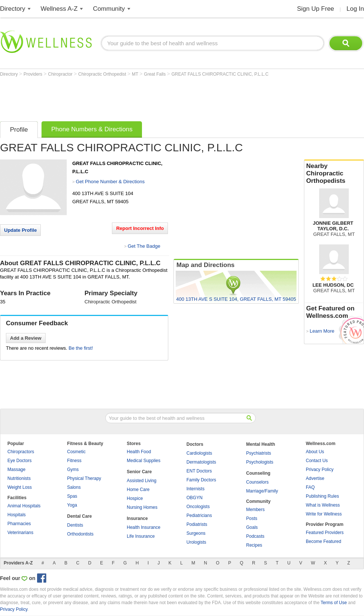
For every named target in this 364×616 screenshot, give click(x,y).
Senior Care (139, 472)
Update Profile (20, 230)
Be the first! (81, 348)
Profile (19, 130)
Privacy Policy (320, 470)
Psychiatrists (259, 453)
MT (136, 74)
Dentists (75, 525)
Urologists (196, 542)
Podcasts (255, 536)
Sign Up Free (315, 9)
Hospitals (16, 515)
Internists (196, 489)
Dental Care (80, 516)
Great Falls (155, 74)
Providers (33, 74)
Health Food (139, 452)
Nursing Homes (142, 507)
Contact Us (317, 461)
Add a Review (26, 338)
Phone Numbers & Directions (92, 129)
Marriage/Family (262, 491)
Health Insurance (144, 527)
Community (109, 9)
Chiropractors (21, 452)
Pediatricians (199, 515)
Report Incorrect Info (140, 228)
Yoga (72, 505)
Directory (13, 9)
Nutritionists (19, 478)
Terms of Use (334, 603)
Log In (355, 9)
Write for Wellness (324, 514)
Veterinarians (20, 533)
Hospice (135, 498)
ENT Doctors (199, 471)
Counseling (258, 473)
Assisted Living (142, 481)
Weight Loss (20, 487)
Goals (252, 527)
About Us (315, 452)
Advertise (315, 478)
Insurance (137, 518)
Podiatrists (197, 524)
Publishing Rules (322, 496)
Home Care (138, 490)
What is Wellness (323, 505)
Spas (72, 496)
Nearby (334, 174)
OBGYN (194, 498)
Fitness (74, 461)
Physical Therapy (84, 478)
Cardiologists (199, 453)
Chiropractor (61, 74)
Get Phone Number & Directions (110, 182)
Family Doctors (201, 480)
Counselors (257, 482)
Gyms (73, 470)
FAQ (310, 487)
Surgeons (196, 533)
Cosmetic (76, 452)
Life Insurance (141, 536)
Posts (252, 518)
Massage (16, 470)
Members (255, 510)
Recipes (254, 545)
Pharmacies (19, 524)
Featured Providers (325, 533)
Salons (74, 487)
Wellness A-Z (59, 9)
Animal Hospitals (24, 506)
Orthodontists (80, 534)
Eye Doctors (19, 461)
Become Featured (323, 541)
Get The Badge (144, 246)
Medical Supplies (144, 461)
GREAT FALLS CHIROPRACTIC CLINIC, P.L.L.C (220, 74)
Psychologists (260, 462)
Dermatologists (201, 462)
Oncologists (198, 507)
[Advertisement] (135, 97)
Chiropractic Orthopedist (103, 74)
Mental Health (261, 444)
